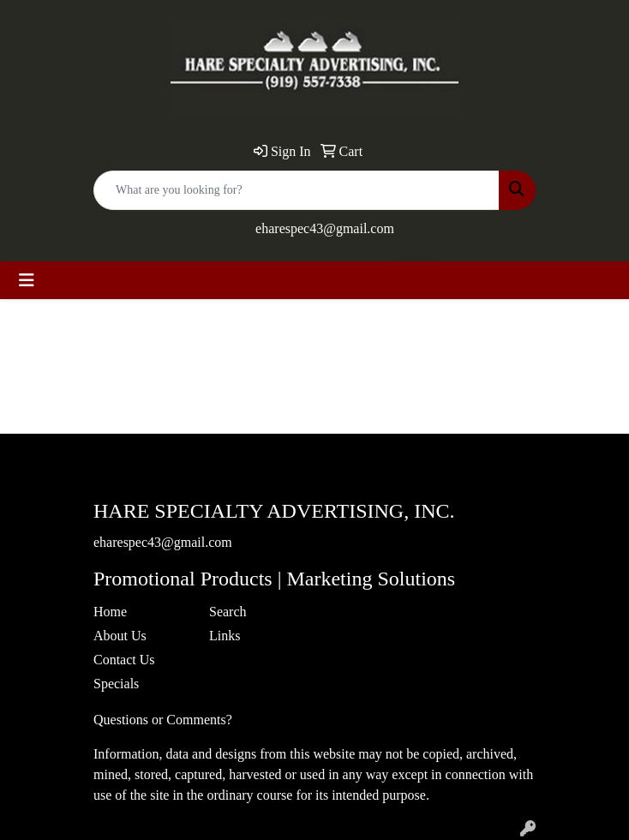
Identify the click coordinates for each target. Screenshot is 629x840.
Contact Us (124, 660)
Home (110, 612)
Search (228, 612)
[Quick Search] (297, 190)
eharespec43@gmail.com (325, 228)
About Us (120, 636)
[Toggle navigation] (27, 280)
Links (225, 636)
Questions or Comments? (163, 720)
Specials (116, 684)
